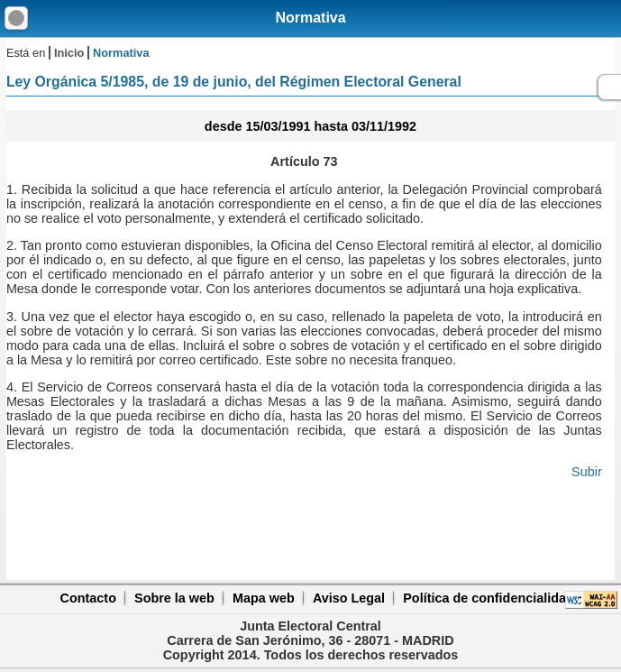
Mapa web (264, 598)
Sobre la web (174, 598)
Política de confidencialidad (489, 598)
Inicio (69, 53)
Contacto (88, 598)
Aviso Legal (349, 598)
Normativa (310, 18)
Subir (587, 472)
